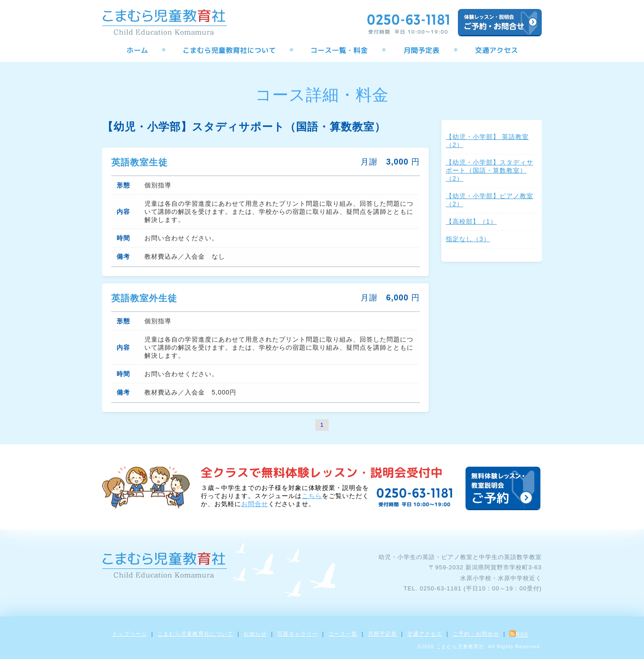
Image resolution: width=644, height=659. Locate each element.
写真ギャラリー (298, 634)
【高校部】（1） (471, 221)
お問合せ (255, 504)
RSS (519, 635)
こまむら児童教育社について (195, 634)
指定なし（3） (468, 239)
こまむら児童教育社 (460, 646)
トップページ (130, 634)
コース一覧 (343, 634)
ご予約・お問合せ (476, 634)
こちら (312, 496)
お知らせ (255, 634)
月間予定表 (382, 634)
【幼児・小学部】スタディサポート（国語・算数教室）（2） (490, 170)
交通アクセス (425, 634)
